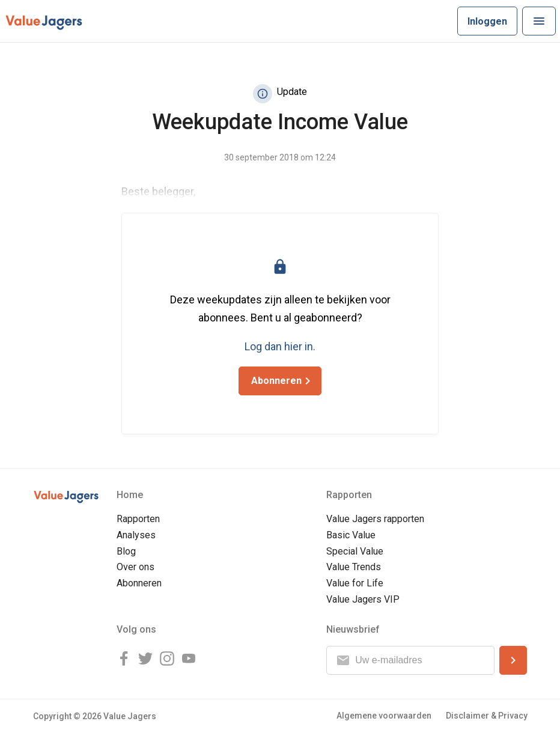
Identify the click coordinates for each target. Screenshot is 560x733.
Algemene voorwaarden (384, 716)
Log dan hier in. (280, 346)
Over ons (135, 567)
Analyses (136, 535)
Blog (126, 551)
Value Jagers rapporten (375, 519)
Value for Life (355, 583)
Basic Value (351, 535)
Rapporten (138, 519)
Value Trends (354, 567)
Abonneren (139, 583)
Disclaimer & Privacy (487, 716)
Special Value (355, 551)
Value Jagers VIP (363, 599)
